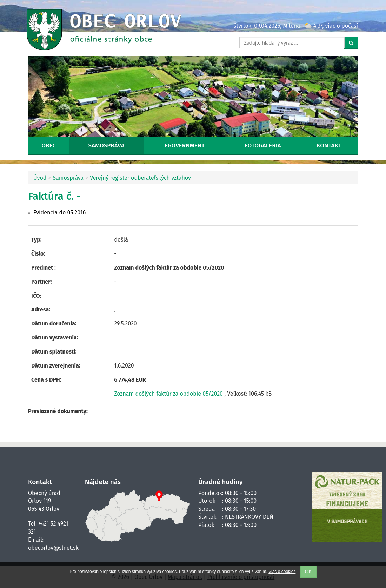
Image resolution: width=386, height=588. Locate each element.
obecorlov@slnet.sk (53, 548)
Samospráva (107, 146)
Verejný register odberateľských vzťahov (140, 178)
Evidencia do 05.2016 (59, 213)
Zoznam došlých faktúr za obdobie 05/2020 (169, 394)
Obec (49, 146)
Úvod (40, 178)
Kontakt (329, 146)
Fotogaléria (263, 146)
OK (308, 572)
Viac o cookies (282, 572)
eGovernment (185, 146)
